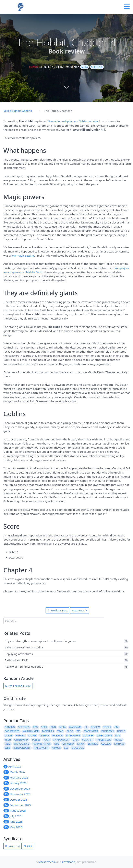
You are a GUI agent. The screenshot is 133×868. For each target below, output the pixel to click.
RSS (28, 846)
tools (107, 727)
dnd (53, 727)
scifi (44, 727)
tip (78, 731)
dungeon (107, 731)
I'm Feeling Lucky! (18, 686)
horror (58, 736)
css (66, 748)
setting (93, 744)
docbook (78, 748)
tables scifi (104, 740)
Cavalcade (69, 862)
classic (106, 744)
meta (84, 67)
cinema (44, 736)
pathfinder (12, 731)
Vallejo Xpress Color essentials (24, 648)
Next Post (79, 610)
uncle (121, 731)
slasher (88, 736)
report (20, 736)
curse (9, 736)
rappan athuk (42, 744)
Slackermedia (47, 862)
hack (47, 740)
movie (32, 736)
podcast (87, 740)
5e (86, 727)
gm (116, 727)
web (8, 748)
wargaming (22, 744)
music (119, 740)
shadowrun (61, 740)
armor (56, 748)
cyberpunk (21, 740)
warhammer (31, 731)
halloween (41, 748)
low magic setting (23, 256)
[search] (54, 621)
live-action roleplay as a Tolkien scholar (73, 121)
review (95, 727)
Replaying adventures (19, 654)
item (8, 744)
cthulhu (68, 744)
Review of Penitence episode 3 (24, 667)
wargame (75, 727)
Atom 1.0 (13, 846)
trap (60, 731)
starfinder (91, 731)
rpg (35, 727)
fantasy (119, 744)
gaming (10, 727)
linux (81, 744)
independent (22, 748)
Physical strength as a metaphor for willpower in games (41, 641)
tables (36, 740)
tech (8, 740)
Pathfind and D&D (16, 660)
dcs (117, 736)
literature (73, 736)
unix (76, 740)
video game (104, 736)
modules (48, 731)
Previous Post (57, 610)
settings (97, 67)
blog (70, 731)
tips (56, 744)
